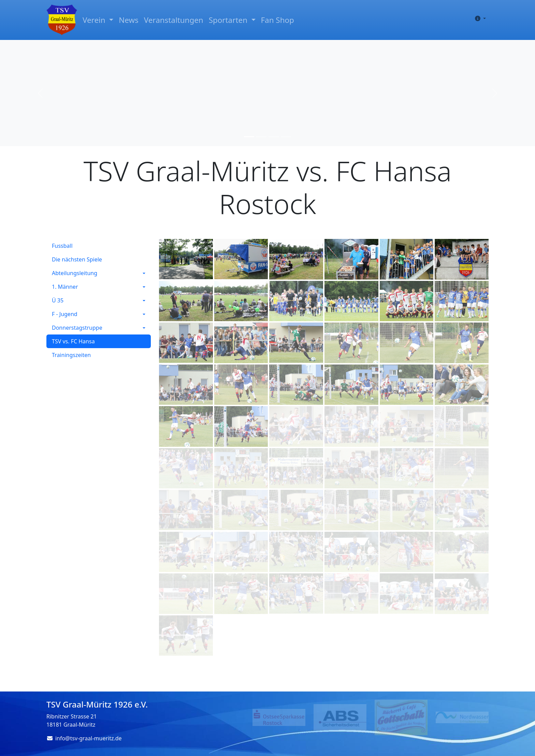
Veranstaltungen (174, 20)
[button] (479, 18)
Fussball (62, 246)
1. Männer (65, 287)
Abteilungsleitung (75, 273)
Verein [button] (95, 20)
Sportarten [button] (229, 20)
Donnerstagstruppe (77, 328)
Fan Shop (278, 20)
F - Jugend (65, 314)
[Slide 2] (261, 137)
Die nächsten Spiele (77, 259)
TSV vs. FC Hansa (73, 341)
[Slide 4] (286, 137)
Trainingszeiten (71, 355)
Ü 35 (58, 300)
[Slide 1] (249, 137)
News (129, 20)
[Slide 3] (274, 137)
